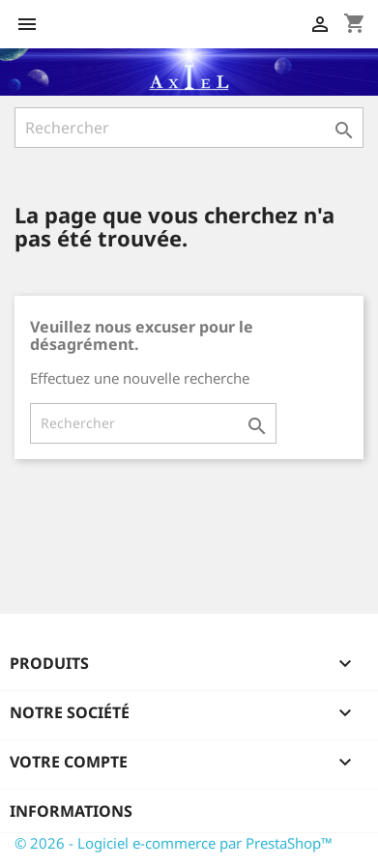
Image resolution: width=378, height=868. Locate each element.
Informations (71, 811)
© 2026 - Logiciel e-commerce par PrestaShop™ (174, 843)
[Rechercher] (189, 128)
